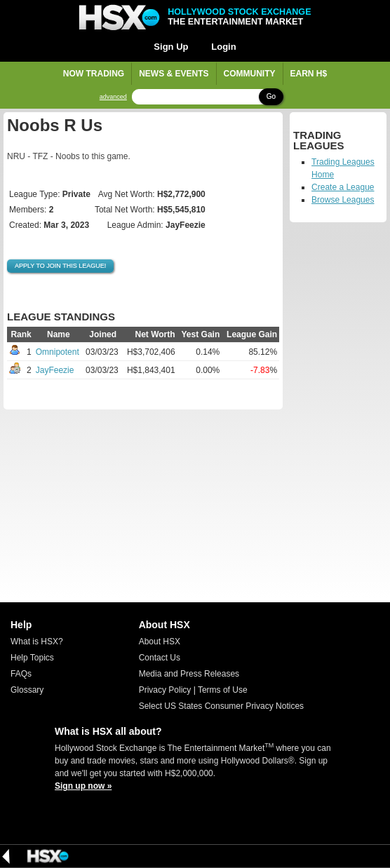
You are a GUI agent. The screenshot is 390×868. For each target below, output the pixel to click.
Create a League (343, 187)
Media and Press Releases (189, 674)
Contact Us (160, 658)
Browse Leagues (343, 200)
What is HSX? (37, 642)
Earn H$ (309, 74)
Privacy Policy (165, 690)
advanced (113, 97)
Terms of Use (223, 690)
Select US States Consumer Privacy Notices (221, 706)
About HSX (160, 642)
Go (271, 96)
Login (223, 47)
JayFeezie (55, 370)
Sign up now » (83, 786)
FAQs (21, 674)
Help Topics (32, 658)
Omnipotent (58, 352)
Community (250, 74)
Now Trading (94, 74)
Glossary (27, 690)
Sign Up (171, 47)
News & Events (174, 74)
